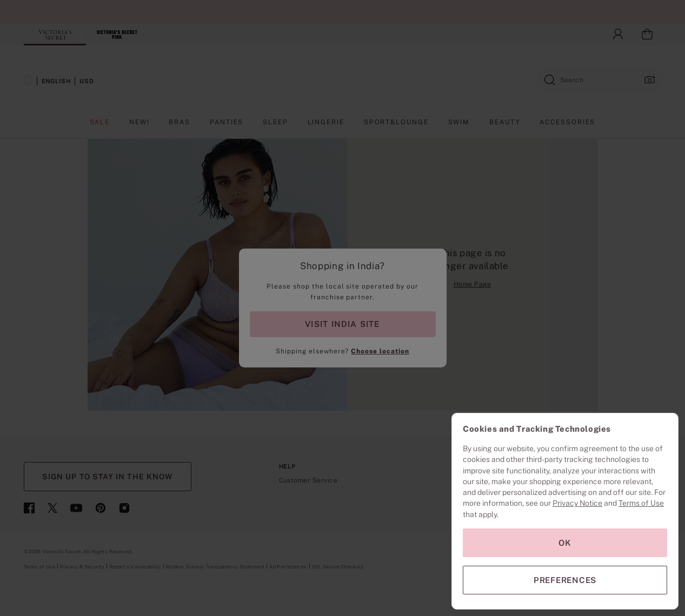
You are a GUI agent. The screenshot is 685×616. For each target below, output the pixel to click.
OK (565, 543)
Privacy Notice (577, 503)
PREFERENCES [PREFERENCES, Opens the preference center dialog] (565, 580)
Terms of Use (641, 503)
